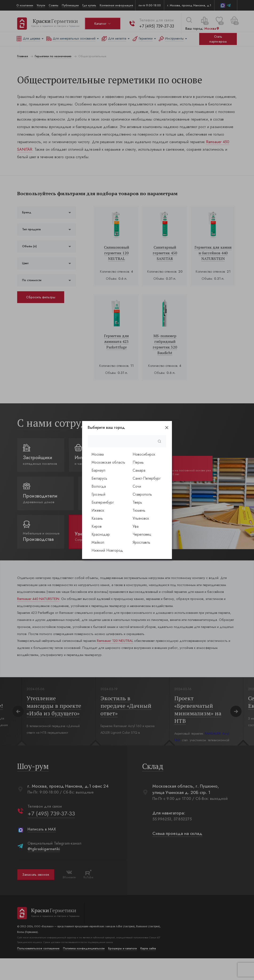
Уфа (136, 526)
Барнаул (98, 470)
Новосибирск (144, 454)
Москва (98, 454)
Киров (97, 526)
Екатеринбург (103, 502)
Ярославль (141, 542)
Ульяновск (141, 518)
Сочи (137, 486)
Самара (139, 470)
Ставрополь (142, 494)
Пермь (138, 462)
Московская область (108, 462)
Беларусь (99, 478)
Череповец (142, 534)
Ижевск (98, 510)
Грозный (98, 494)
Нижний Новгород (107, 550)
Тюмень (139, 510)
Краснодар (101, 534)
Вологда (99, 486)
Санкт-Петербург (147, 478)
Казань (97, 518)
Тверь (137, 502)
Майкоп (98, 542)
